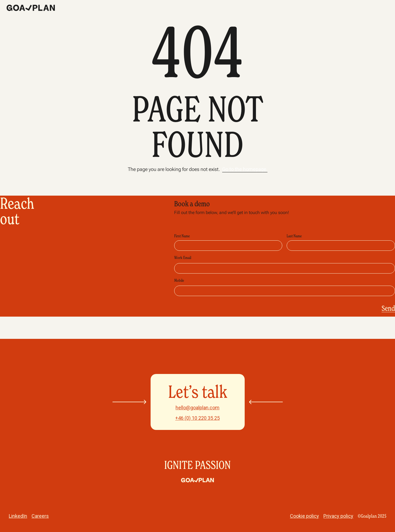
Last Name (294, 236)
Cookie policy (304, 516)
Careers (40, 516)
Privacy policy (338, 516)
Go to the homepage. (245, 169)
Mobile (179, 280)
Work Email (183, 257)
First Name (182, 236)
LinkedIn (18, 516)
